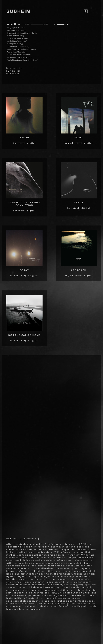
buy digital (13, 71)
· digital (31, 143)
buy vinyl (19, 143)
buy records (14, 68)
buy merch (13, 74)
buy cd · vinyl (19, 276)
